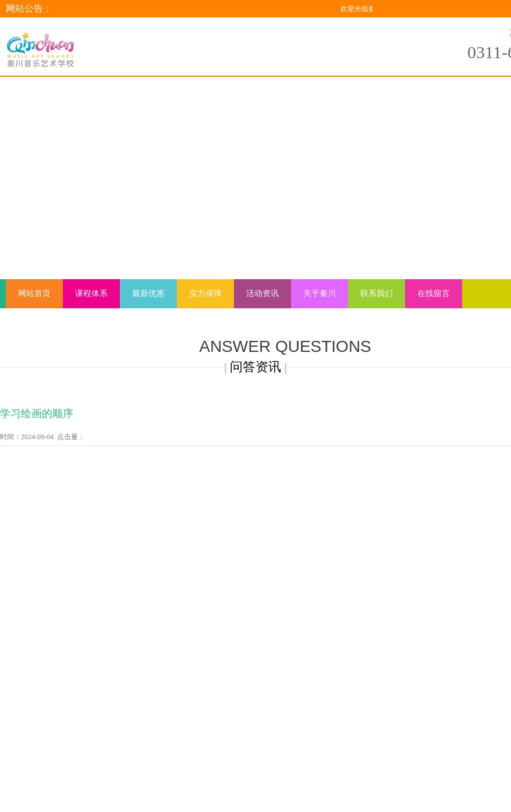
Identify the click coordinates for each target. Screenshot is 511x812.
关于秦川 (320, 293)
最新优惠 (148, 293)
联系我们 (377, 293)
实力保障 (205, 293)
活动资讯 (262, 293)
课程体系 (91, 293)
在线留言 (434, 293)
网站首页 (34, 293)
